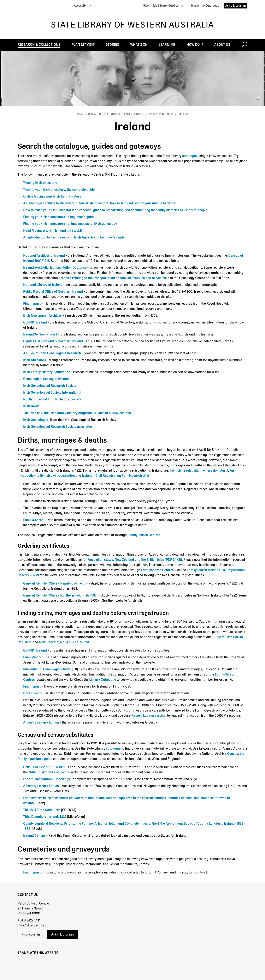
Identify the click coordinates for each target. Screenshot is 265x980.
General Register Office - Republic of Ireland (56, 584)
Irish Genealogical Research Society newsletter (58, 427)
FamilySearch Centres (144, 535)
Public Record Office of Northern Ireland (53, 292)
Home (81, 114)
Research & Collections (104, 114)
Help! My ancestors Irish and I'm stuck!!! (53, 231)
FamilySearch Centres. (158, 570)
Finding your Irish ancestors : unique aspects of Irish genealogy (70, 224)
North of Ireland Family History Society (52, 400)
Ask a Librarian (62, 935)
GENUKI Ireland (35, 323)
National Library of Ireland (43, 285)
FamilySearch (33, 520)
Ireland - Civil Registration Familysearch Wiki (116, 476)
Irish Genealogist (36, 420)
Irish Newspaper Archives (42, 316)
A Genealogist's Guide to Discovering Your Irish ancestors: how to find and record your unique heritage (99, 204)
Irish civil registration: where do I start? (199, 471)
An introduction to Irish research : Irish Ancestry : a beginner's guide (74, 238)
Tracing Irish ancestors (40, 183)
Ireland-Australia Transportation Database (55, 268)
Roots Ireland (33, 694)
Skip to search (0, 0)
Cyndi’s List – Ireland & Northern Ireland (53, 341)
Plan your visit (32, 935)
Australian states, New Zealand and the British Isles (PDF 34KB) (134, 560)
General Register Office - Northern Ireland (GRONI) (61, 596)
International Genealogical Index (47, 670)
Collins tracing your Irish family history (52, 197)
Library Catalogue (103, 680)
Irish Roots (31, 406)
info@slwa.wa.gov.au (33, 926)
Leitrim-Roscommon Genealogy (47, 779)
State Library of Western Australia (132, 25)
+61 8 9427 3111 (29, 921)
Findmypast (32, 304)
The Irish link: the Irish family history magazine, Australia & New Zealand (77, 413)
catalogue (189, 156)
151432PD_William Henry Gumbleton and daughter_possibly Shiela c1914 (258, 100)
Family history (134, 114)
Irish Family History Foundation (47, 372)
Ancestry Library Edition (41, 723)
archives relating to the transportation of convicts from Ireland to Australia (114, 278)
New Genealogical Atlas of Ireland (64, 642)
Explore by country (160, 114)
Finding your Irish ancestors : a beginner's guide (59, 217)
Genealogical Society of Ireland (46, 379)
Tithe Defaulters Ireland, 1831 (45, 817)
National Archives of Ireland (44, 256)
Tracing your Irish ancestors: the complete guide (59, 190)
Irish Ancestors (35, 360)
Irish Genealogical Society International (52, 393)
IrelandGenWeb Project (40, 335)
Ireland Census (34, 836)
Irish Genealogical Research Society (50, 386)
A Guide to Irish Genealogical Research (52, 353)
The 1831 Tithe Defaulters (42, 810)
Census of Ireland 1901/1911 (44, 767)
